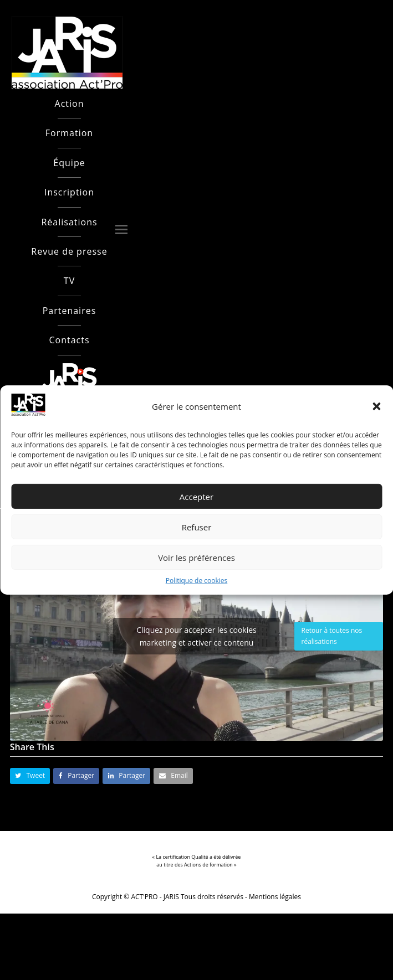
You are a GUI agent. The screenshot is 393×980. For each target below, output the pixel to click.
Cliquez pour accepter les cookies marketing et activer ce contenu (196, 636)
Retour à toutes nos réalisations (332, 636)
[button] (376, 406)
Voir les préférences (196, 558)
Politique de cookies (197, 581)
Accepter (196, 497)
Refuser (197, 527)
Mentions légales (275, 897)
